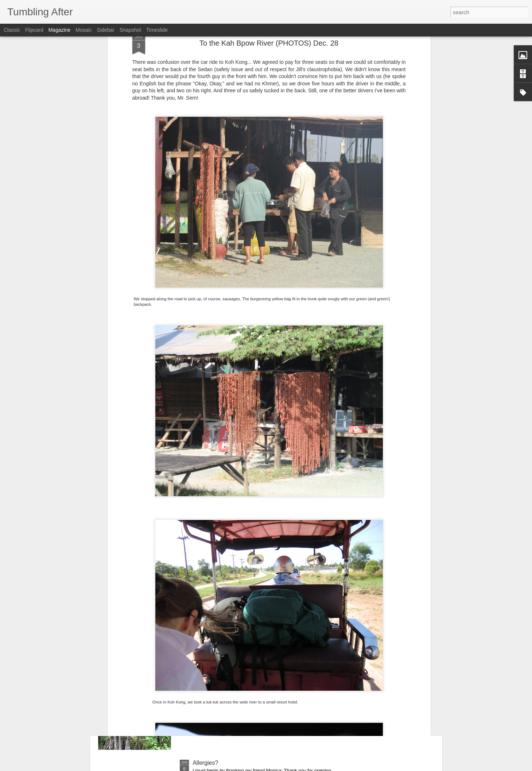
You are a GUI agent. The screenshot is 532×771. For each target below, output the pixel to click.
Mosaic (84, 30)
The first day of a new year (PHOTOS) (242, 680)
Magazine (60, 30)
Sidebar (106, 30)
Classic (12, 30)
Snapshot (130, 30)
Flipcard (34, 30)
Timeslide (157, 30)
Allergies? (205, 763)
